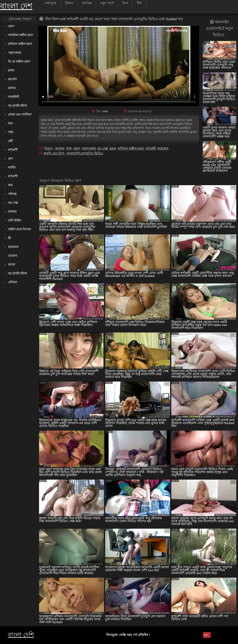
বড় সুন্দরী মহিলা (17, 106)
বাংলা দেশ (16, 6)
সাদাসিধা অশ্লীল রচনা (21, 35)
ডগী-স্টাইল (15, 220)
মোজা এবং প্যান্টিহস (20, 114)
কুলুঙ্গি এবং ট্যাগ (54, 153)
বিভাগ (49, 148)
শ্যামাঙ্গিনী (14, 97)
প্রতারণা (13, 256)
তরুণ (11, 26)
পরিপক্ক (12, 194)
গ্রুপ (10, 159)
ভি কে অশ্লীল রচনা (19, 61)
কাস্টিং (12, 167)
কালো (12, 265)
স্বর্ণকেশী (13, 150)
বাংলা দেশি (21, 635)
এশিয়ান (13, 282)
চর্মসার (12, 88)
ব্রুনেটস (12, 79)
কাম (10, 185)
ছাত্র (10, 123)
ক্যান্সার (12, 212)
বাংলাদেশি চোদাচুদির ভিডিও (85, 153)
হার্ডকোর (13, 247)
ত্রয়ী (10, 141)
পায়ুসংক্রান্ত (15, 53)
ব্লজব (11, 70)
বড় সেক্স (13, 203)
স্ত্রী (9, 238)
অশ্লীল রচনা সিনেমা (19, 229)
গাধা (11, 132)
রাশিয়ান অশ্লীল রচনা (20, 44)
